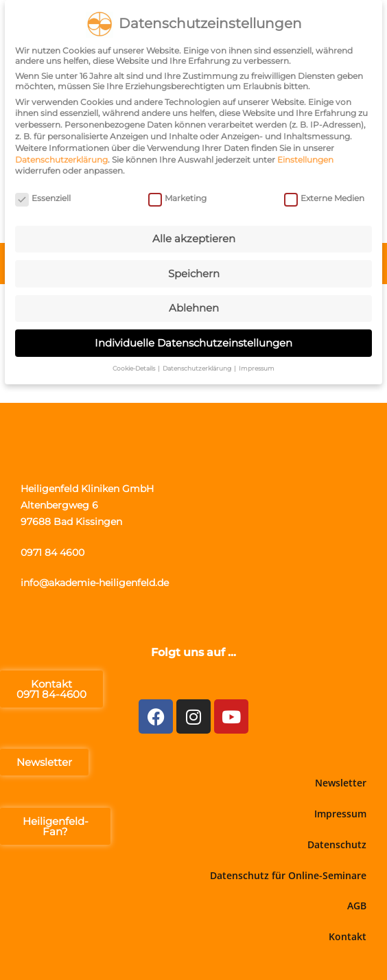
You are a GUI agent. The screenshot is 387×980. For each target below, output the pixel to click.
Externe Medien (324, 195)
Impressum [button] (257, 365)
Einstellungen (305, 156)
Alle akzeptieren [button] (194, 236)
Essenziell (43, 195)
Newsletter (341, 783)
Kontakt (348, 936)
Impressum (340, 814)
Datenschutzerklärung (61, 156)
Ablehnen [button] (194, 305)
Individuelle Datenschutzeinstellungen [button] (193, 339)
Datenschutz (337, 844)
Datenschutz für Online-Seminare (288, 875)
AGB (357, 906)
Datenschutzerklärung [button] (198, 365)
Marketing (177, 195)
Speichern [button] (194, 270)
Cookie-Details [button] (134, 365)
